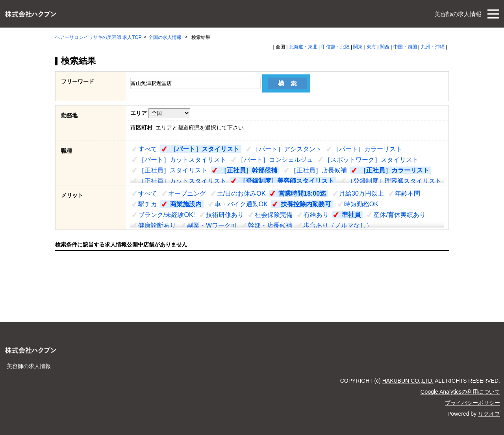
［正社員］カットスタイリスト (182, 181)
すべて (148, 149)
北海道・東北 (303, 47)
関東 (358, 47)
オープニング (187, 193)
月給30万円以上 (361, 193)
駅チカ (148, 204)
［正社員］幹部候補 (249, 170)
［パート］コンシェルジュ (275, 160)
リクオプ (489, 414)
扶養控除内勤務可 (306, 204)
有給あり (316, 215)
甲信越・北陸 (335, 47)
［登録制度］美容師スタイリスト (287, 181)
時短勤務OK (361, 204)
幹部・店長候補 (270, 225)
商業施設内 (186, 204)
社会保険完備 (274, 215)
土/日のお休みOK (241, 193)
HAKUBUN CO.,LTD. (408, 381)
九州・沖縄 (433, 47)
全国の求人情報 (166, 37)
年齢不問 (408, 193)
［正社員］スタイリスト (173, 170)
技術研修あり (225, 215)
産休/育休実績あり (399, 215)
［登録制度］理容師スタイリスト (394, 181)
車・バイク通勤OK (241, 204)
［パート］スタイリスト (205, 149)
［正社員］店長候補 (319, 170)
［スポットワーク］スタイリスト (371, 160)
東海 (371, 47)
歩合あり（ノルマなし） (338, 225)
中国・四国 (405, 47)
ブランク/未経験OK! (167, 215)
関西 (385, 47)
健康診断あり (157, 225)
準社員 (351, 215)
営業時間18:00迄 (302, 193)
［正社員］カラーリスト (395, 170)
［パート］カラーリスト (367, 149)
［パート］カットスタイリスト (182, 160)
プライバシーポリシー (472, 403)
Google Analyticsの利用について (460, 392)
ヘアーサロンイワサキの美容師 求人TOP (98, 37)
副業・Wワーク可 (212, 225)
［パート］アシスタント (287, 149)
